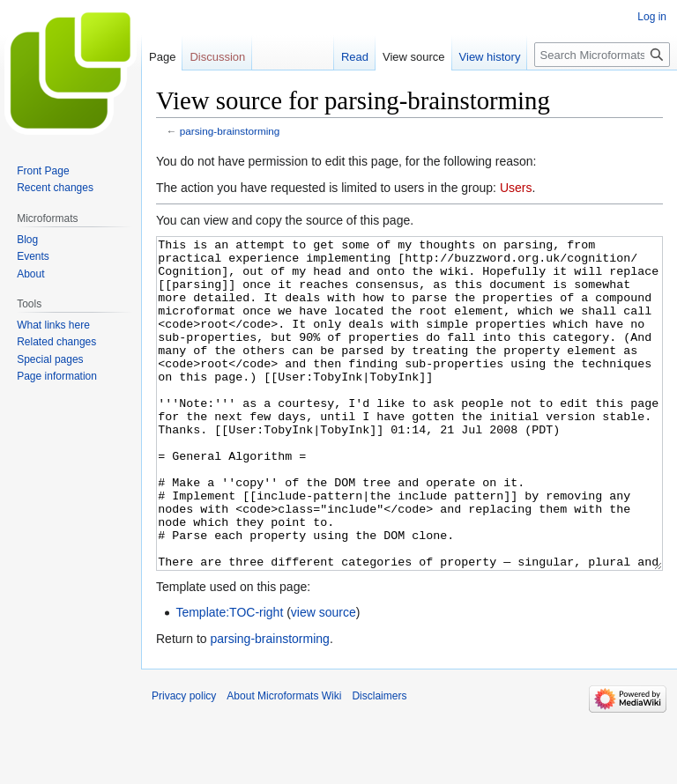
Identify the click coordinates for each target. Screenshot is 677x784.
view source (324, 678)
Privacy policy (184, 762)
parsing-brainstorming (230, 131)
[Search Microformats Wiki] (602, 55)
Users (516, 188)
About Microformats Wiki (284, 762)
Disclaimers (379, 762)
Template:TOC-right (229, 678)
